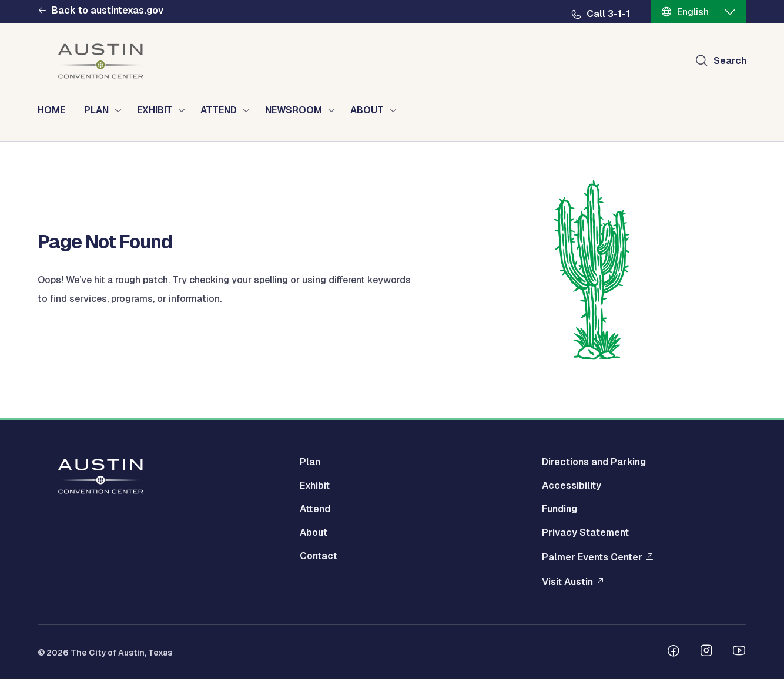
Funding (559, 509)
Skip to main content (47, 0)
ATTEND (219, 110)
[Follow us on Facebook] (674, 652)
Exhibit (315, 485)
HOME (51, 110)
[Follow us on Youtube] (739, 652)
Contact (319, 556)
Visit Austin (567, 582)
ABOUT (367, 110)
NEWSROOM (294, 110)
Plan (310, 462)
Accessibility (572, 485)
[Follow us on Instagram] (706, 652)
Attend (315, 509)
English (693, 12)
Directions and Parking (594, 462)
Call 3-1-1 (608, 14)
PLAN (96, 110)
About (314, 532)
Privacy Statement (585, 532)
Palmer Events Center (592, 557)
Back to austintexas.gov (108, 11)
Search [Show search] (730, 61)
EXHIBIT (155, 110)
